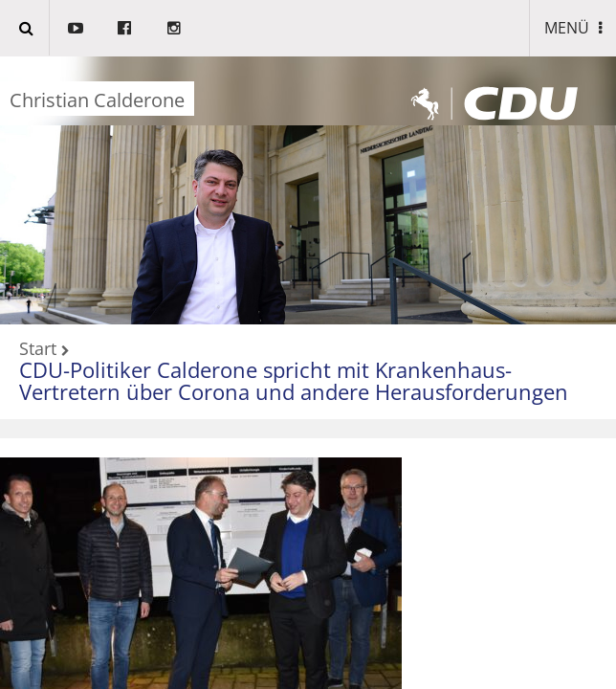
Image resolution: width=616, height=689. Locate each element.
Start (38, 349)
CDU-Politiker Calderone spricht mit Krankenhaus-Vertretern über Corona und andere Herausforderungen (294, 380)
